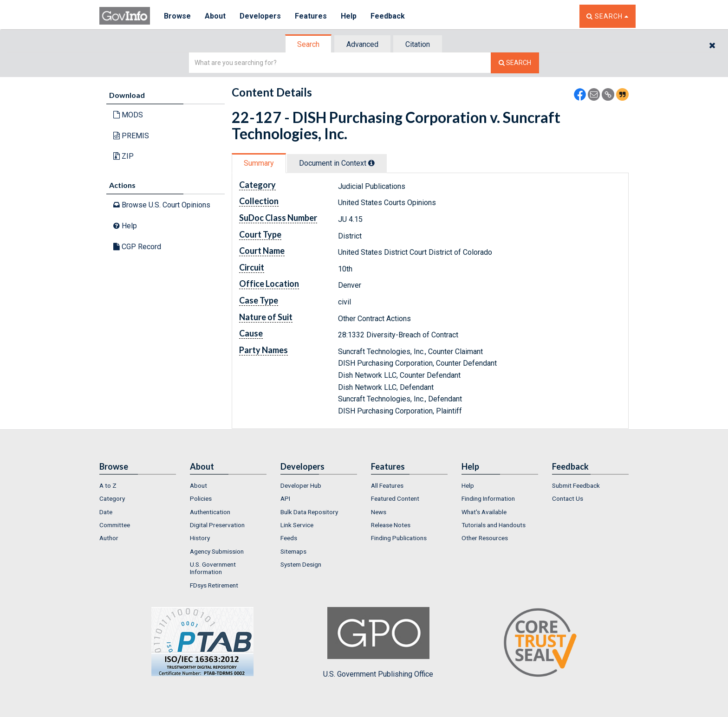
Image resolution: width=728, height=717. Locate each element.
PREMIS (131, 136)
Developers (260, 16)
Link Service (297, 525)
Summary (259, 163)
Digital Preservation (217, 525)
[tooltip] (371, 163)
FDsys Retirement (214, 585)
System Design (301, 564)
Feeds (289, 538)
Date (106, 512)
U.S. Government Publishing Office (378, 643)
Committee (115, 525)
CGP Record (137, 247)
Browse (177, 16)
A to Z (108, 485)
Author (109, 538)
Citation (418, 44)
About (215, 16)
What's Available (484, 512)
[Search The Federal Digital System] (515, 63)
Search (308, 44)
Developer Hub (301, 485)
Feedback (388, 16)
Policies (201, 498)
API (285, 498)
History (200, 538)
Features (311, 16)
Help (349, 16)
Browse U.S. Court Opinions (162, 205)
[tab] (309, 44)
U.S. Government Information (213, 568)
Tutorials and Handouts (494, 525)
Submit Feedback (576, 485)
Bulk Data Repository (309, 512)
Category (112, 498)
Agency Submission (217, 551)
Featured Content (395, 498)
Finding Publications (399, 538)
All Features (387, 485)
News (379, 512)
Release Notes (391, 525)
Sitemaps (293, 551)
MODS (128, 115)
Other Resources (485, 538)
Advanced (362, 44)
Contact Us (568, 498)
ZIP (123, 156)
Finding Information (488, 498)
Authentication (210, 512)
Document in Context (337, 163)
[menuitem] (138, 485)
